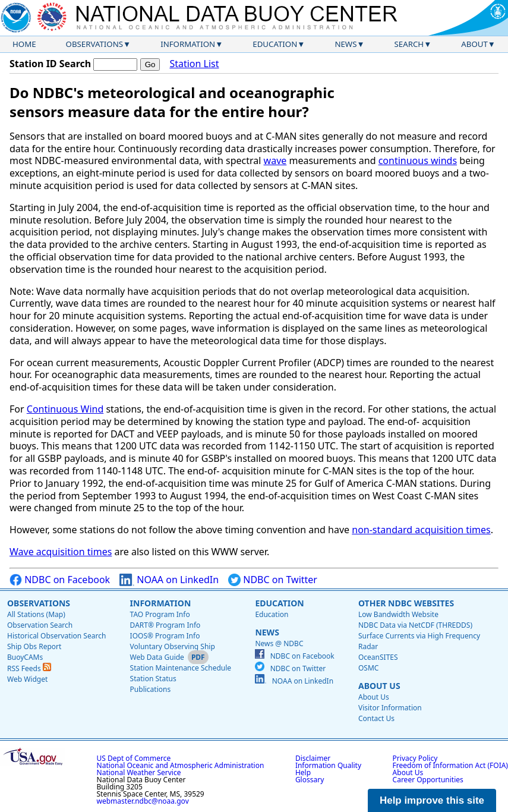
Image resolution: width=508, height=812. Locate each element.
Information (188, 44)
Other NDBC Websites (406, 603)
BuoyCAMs (25, 657)
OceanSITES (378, 657)
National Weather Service (139, 772)
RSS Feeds (29, 668)
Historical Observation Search (56, 636)
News (345, 44)
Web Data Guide (157, 657)
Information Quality (328, 765)
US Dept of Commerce (134, 758)
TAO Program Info (160, 614)
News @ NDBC (279, 643)
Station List (194, 64)
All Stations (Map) (36, 614)
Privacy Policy (415, 758)
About (474, 44)
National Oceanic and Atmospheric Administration (181, 765)
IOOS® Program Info (165, 636)
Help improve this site (432, 800)
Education (275, 44)
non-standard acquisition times (421, 530)
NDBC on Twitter (273, 580)
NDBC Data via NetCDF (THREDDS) (415, 625)
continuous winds (418, 160)
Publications (151, 689)
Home (24, 44)
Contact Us (376, 718)
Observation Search (40, 625)
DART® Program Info (165, 625)
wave (275, 160)
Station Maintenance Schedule (181, 668)
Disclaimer (313, 758)
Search (409, 44)
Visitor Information (390, 708)
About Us (379, 686)
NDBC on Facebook (60, 580)
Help (303, 772)
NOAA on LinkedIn (169, 580)
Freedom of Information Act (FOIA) (450, 765)
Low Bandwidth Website (398, 614)
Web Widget (27, 679)
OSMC (368, 668)
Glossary (310, 780)
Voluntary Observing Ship (173, 646)
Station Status (153, 679)
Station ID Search (50, 64)
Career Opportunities (428, 780)
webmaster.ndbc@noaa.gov (143, 801)
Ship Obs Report (34, 646)
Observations (94, 44)
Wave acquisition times (61, 552)
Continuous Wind (65, 409)
